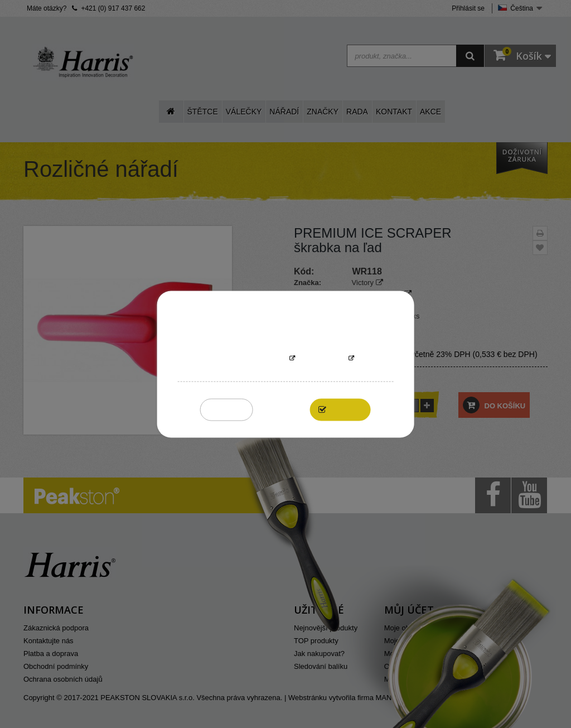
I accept (346, 409)
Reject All (227, 409)
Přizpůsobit (322, 358)
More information (251, 358)
